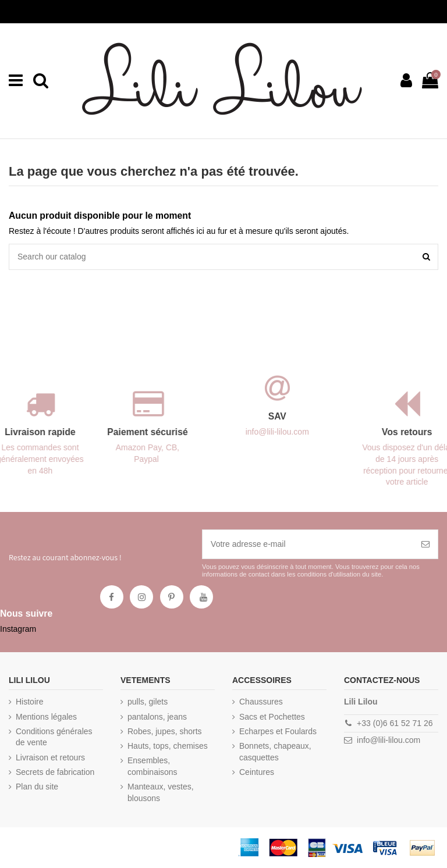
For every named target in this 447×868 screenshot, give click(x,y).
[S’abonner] (425, 544)
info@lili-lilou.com (389, 740)
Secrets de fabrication (55, 772)
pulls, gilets (148, 702)
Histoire (29, 702)
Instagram (18, 629)
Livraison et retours (50, 757)
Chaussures (261, 702)
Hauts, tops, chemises (168, 746)
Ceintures (257, 772)
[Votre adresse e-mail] (308, 544)
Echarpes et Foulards (278, 731)
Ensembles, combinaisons (152, 766)
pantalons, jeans (157, 717)
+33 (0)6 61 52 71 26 (395, 723)
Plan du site (37, 787)
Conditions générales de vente (54, 737)
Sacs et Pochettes (272, 717)
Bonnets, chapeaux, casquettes (275, 752)
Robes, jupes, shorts (165, 731)
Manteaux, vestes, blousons (161, 792)
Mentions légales (46, 717)
